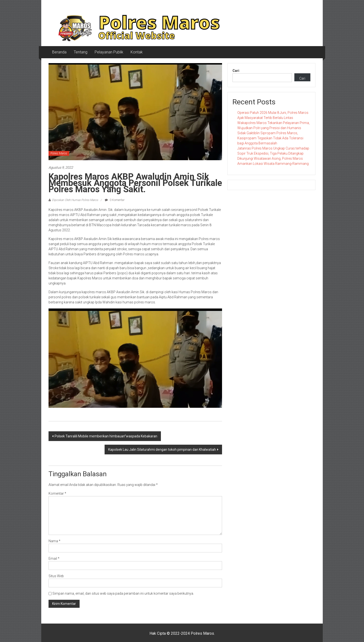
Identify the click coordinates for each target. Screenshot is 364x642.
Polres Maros (59, 153)
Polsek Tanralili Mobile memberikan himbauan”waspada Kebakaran (106, 436)
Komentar (57, 493)
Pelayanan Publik (109, 52)
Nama (54, 541)
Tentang (81, 52)
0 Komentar (115, 200)
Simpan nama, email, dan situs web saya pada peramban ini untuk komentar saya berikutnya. (123, 593)
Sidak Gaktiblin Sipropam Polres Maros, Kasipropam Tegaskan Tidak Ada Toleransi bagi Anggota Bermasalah (270, 138)
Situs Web (56, 576)
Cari (236, 71)
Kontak (137, 52)
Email (54, 559)
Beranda (59, 52)
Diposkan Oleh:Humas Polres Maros (75, 200)
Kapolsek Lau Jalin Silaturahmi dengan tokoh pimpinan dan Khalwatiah (162, 450)
